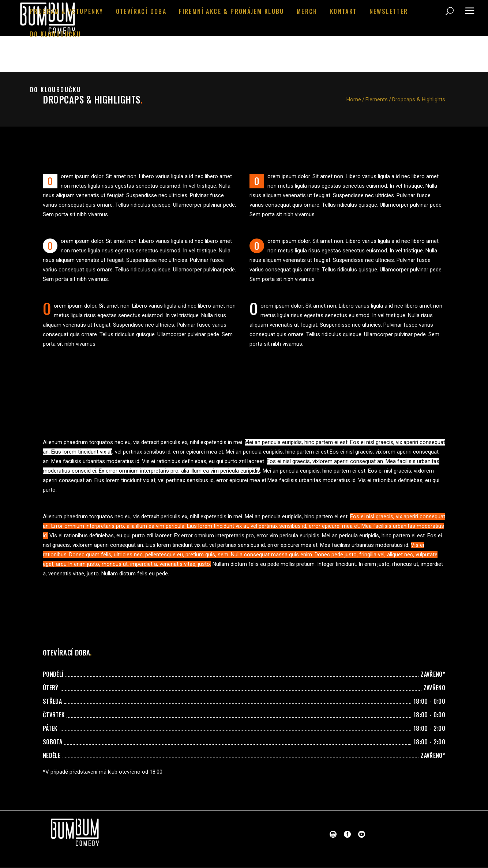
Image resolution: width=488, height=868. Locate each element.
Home (354, 99)
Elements (377, 99)
